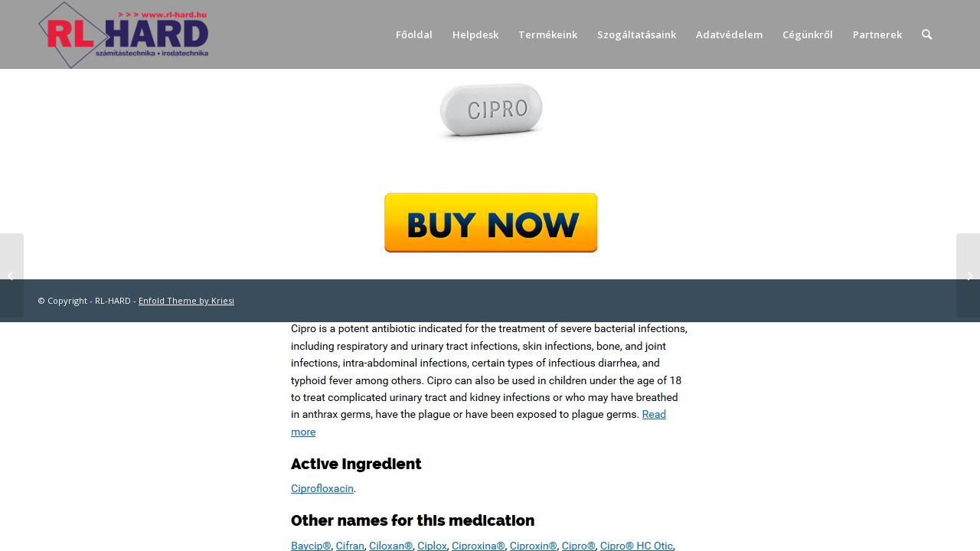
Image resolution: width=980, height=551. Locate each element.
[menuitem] (414, 34)
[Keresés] (927, 34)
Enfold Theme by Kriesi (186, 300)
